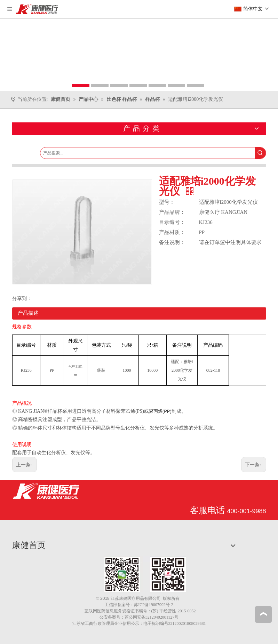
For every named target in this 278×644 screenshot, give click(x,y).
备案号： (126, 605)
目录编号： (172, 222)
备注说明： (172, 242)
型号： (167, 202)
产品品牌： (172, 212)
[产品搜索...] (148, 153)
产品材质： (172, 232)
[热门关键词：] (260, 153)
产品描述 (28, 313)
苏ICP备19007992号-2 (154, 605)
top (263, 614)
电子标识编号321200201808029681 (175, 623)
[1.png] (145, 574)
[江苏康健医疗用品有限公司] (46, 491)
